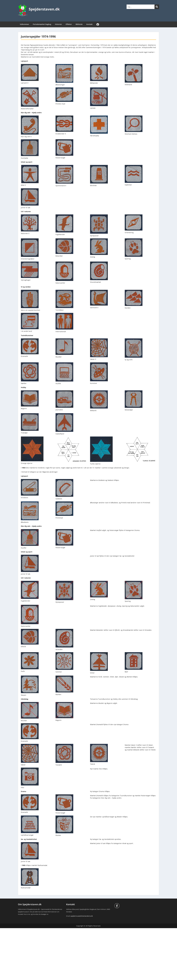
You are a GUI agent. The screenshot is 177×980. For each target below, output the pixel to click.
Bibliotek (79, 24)
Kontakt (89, 24)
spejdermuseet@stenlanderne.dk (82, 916)
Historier (58, 24)
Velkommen (24, 24)
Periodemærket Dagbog (42, 24)
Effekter (69, 24)
